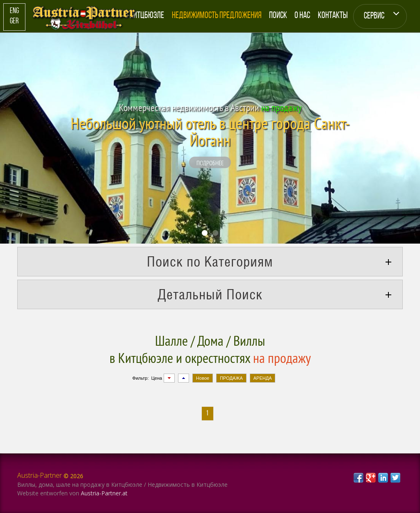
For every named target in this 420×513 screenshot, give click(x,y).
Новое (203, 378)
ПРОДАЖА (231, 378)
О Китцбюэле (144, 16)
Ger (14, 22)
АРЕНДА (263, 378)
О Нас (302, 16)
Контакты (333, 16)
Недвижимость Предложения (217, 16)
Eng (14, 11)
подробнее (210, 163)
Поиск (278, 16)
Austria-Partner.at (104, 493)
